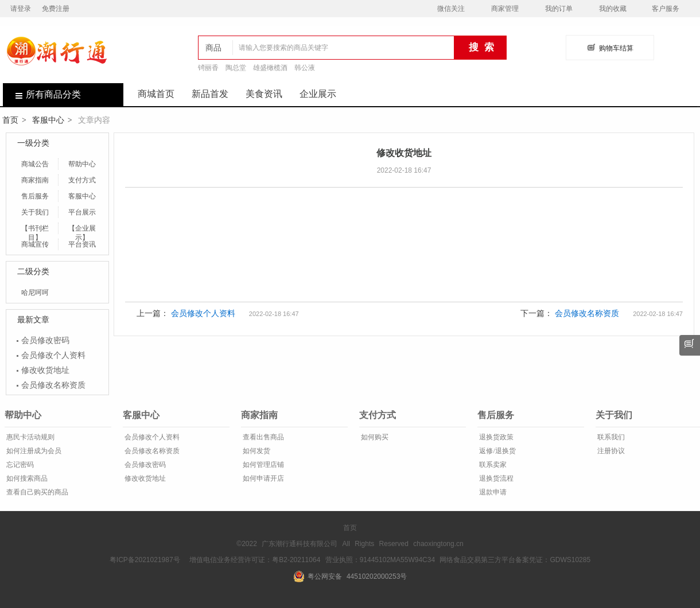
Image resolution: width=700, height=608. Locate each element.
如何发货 (256, 451)
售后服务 (35, 196)
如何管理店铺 (262, 465)
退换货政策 (495, 437)
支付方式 (82, 180)
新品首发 (210, 94)
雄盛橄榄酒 (270, 68)
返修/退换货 (496, 451)
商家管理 (505, 9)
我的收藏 (613, 9)
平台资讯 (82, 244)
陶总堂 (236, 68)
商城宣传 (35, 244)
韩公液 (305, 68)
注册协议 (610, 451)
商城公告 (35, 164)
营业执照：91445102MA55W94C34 (380, 560)
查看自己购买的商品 (36, 492)
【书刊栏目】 (35, 229)
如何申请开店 (262, 478)
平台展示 (82, 212)
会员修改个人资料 (53, 355)
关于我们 (35, 212)
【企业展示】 (82, 229)
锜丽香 (208, 68)
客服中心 (48, 120)
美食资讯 (264, 94)
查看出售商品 (262, 437)
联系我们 (610, 437)
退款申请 (492, 492)
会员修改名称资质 (53, 385)
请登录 (21, 9)
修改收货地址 (45, 370)
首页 (10, 120)
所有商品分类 (42, 94)
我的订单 (559, 9)
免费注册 (56, 9)
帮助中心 (82, 164)
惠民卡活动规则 (30, 437)
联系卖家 (492, 465)
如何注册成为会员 (33, 451)
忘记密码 (19, 465)
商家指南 (35, 180)
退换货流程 (495, 478)
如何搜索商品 (26, 478)
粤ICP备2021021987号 (145, 560)
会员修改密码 (45, 340)
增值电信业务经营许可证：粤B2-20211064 (255, 560)
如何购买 (374, 437)
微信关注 (451, 9)
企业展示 (318, 94)
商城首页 (156, 94)
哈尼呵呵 (35, 293)
